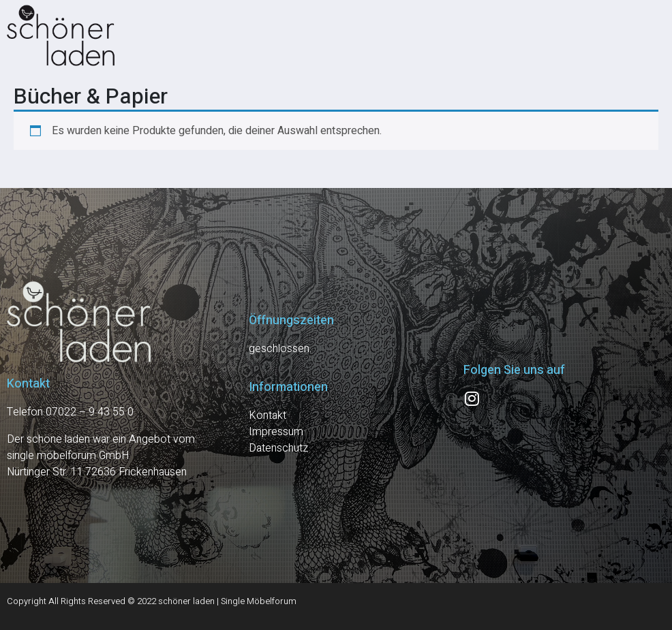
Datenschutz (278, 448)
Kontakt (268, 415)
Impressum (276, 432)
